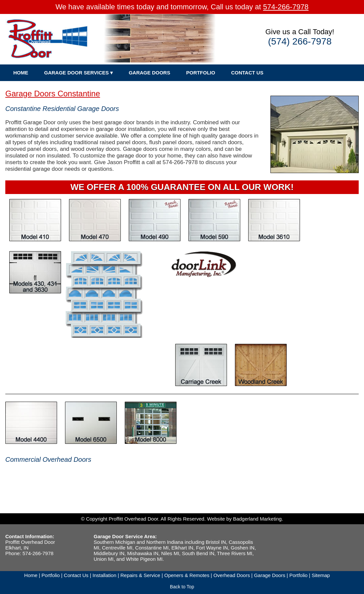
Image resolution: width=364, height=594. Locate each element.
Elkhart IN (182, 548)
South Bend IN (198, 553)
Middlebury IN (109, 553)
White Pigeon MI (144, 559)
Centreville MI (117, 548)
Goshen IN (243, 548)
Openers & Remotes (187, 575)
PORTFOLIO (201, 73)
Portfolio (51, 575)
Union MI (104, 559)
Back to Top (182, 587)
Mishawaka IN (143, 553)
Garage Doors (269, 575)
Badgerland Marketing (257, 519)
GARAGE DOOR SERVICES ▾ (78, 73)
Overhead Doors (232, 575)
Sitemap (321, 575)
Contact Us (76, 575)
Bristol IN (216, 542)
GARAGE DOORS (149, 73)
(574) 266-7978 (300, 41)
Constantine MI (152, 548)
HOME (21, 73)
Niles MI (170, 553)
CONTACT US (247, 73)
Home (31, 575)
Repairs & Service (140, 575)
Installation (105, 575)
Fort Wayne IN (212, 548)
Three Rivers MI (235, 553)
